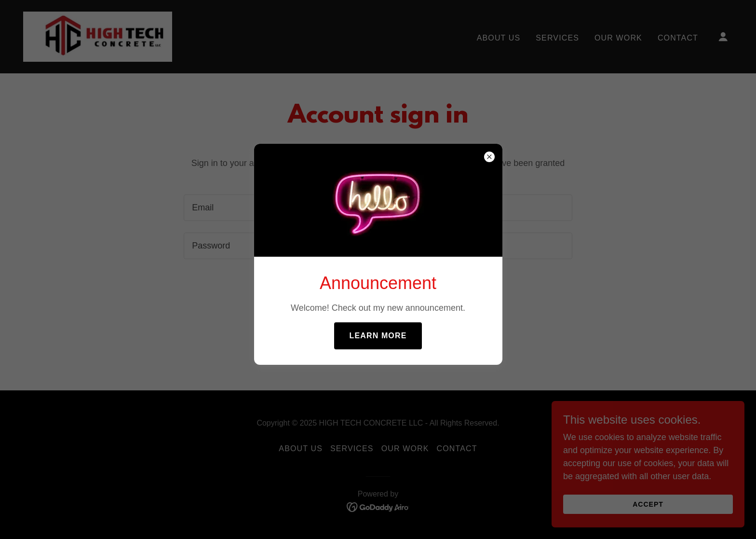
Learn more (378, 336)
